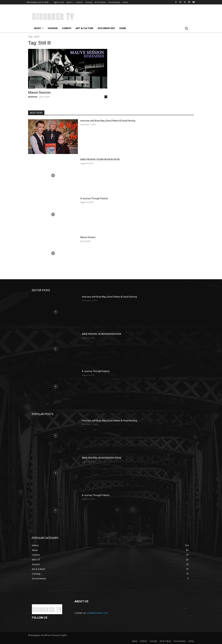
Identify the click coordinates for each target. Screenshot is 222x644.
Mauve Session (39, 92)
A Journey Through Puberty (94, 198)
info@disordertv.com (97, 613)
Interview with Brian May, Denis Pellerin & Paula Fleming (108, 121)
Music (31, 87)
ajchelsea (33, 97)
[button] (186, 28)
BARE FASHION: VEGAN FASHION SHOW (100, 160)
